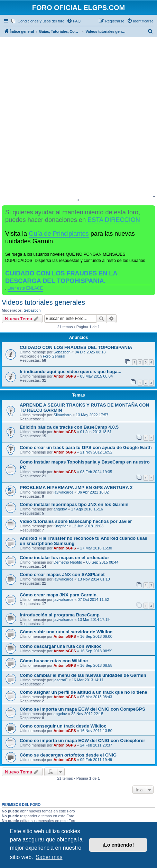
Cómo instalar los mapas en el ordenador (64, 558)
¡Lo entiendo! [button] (118, 845)
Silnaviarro (63, 415)
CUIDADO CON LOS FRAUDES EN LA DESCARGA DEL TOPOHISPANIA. (61, 277)
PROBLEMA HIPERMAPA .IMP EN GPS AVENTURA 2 (76, 487)
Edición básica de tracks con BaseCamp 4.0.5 (69, 427)
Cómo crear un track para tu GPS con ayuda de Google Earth (86, 447)
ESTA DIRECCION (114, 220)
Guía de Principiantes (59, 234)
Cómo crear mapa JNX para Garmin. (59, 595)
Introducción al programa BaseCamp (60, 615)
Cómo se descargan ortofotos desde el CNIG (68, 755)
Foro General (54, 356)
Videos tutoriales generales (43, 302)
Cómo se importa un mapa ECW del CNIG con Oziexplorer (82, 740)
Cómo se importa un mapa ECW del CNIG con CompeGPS (82, 709)
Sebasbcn (32, 310)
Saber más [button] (49, 857)
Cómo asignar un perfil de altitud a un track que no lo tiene (84, 692)
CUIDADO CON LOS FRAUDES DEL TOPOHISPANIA (76, 347)
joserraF (61, 680)
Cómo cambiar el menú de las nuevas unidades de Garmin (83, 675)
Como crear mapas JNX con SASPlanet (62, 574)
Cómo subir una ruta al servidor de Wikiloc (66, 632)
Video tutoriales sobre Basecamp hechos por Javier (76, 521)
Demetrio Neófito (68, 562)
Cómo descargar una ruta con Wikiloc (61, 646)
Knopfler (61, 526)
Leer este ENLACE (25, 288)
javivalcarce (63, 492)
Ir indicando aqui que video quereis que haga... (71, 372)
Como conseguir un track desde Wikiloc (63, 726)
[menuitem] (38, 21)
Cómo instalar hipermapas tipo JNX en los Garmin (74, 504)
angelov (60, 509)
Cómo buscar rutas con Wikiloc (54, 661)
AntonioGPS (65, 376)
